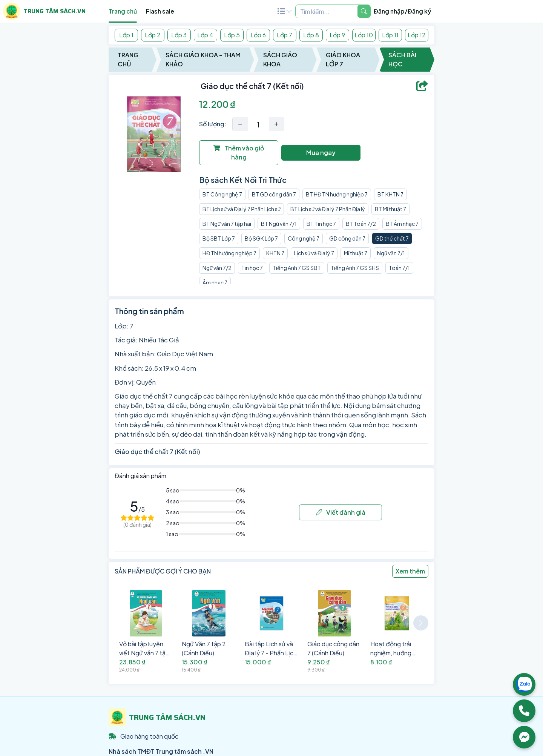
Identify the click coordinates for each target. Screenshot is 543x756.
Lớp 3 (179, 35)
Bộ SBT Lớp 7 (219, 238)
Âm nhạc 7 (215, 282)
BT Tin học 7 (321, 224)
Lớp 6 (258, 35)
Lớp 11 (390, 35)
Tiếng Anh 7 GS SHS (355, 268)
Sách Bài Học (402, 59)
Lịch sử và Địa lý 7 (314, 253)
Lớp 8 (311, 35)
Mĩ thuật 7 (356, 253)
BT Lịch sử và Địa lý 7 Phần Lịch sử (242, 209)
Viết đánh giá (341, 512)
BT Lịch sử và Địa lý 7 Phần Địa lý (328, 209)
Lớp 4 (205, 35)
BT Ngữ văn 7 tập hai (227, 224)
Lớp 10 (364, 35)
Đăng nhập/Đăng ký (403, 11)
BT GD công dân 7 (274, 194)
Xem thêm (410, 571)
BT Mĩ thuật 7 (390, 209)
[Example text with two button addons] (327, 11)
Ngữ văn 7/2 (217, 268)
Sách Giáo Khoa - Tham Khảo (203, 59)
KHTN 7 (275, 253)
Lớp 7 (285, 35)
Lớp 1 (126, 35)
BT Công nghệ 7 (222, 194)
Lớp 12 (417, 35)
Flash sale (160, 11)
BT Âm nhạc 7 (402, 224)
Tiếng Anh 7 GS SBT (297, 268)
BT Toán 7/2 (361, 224)
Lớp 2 (153, 35)
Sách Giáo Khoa (280, 59)
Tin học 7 (252, 268)
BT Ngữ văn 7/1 (279, 224)
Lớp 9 (337, 35)
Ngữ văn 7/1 (391, 253)
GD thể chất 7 (392, 238)
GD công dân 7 (347, 238)
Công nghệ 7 (304, 238)
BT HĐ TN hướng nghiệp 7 (337, 194)
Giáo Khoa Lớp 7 (343, 59)
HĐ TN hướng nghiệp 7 (229, 253)
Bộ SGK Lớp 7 (261, 238)
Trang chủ (123, 11)
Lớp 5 (232, 35)
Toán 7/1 (399, 268)
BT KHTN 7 (390, 194)
